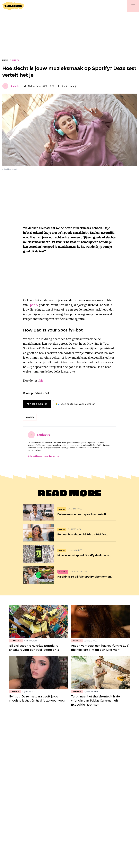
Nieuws (16, 60)
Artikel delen (35, 404)
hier (42, 380)
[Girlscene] (13, 6)
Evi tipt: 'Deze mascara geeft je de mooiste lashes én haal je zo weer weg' (37, 698)
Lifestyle (16, 641)
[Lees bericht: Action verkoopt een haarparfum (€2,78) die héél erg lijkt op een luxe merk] (100, 621)
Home (5, 60)
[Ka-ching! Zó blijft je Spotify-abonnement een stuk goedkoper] (70, 575)
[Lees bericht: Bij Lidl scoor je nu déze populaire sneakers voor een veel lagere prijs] (39, 621)
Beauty (77, 641)
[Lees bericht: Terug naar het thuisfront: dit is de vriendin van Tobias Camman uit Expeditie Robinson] (100, 672)
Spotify (33, 305)
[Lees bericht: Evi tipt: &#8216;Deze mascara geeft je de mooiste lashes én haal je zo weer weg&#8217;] (39, 672)
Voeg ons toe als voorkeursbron (76, 404)
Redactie (15, 86)
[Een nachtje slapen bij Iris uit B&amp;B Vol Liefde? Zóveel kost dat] (70, 533)
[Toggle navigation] (133, 6)
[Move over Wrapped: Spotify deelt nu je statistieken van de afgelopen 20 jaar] (70, 554)
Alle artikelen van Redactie (43, 456)
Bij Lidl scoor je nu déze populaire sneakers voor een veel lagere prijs (34, 648)
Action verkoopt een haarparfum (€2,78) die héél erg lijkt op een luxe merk (100, 648)
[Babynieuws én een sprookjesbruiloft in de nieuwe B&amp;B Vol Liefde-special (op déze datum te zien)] (70, 512)
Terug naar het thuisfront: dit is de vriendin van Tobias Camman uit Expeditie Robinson (95, 701)
